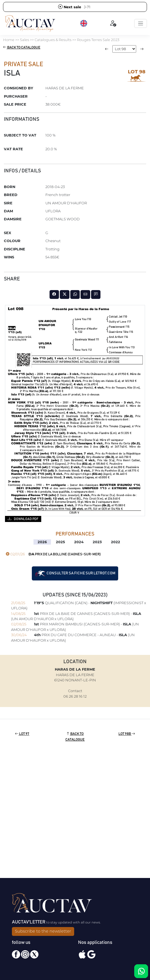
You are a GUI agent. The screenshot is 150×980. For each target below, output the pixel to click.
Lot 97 (22, 734)
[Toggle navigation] (141, 23)
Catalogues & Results (53, 40)
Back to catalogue (22, 48)
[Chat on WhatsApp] (141, 971)
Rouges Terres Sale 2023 (98, 40)
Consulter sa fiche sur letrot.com (75, 573)
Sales (24, 40)
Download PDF (23, 519)
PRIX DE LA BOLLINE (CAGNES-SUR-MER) (53, 554)
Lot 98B (127, 734)
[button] (84, 23)
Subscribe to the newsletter (43, 931)
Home (9, 40)
